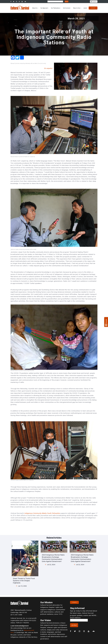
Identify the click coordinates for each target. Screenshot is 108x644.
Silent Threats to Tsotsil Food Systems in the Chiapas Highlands (24, 581)
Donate (93, 8)
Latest (85, 8)
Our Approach (44, 8)
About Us (35, 8)
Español (94, 2)
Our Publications (55, 8)
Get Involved (67, 8)
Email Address (75, 618)
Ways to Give (77, 8)
